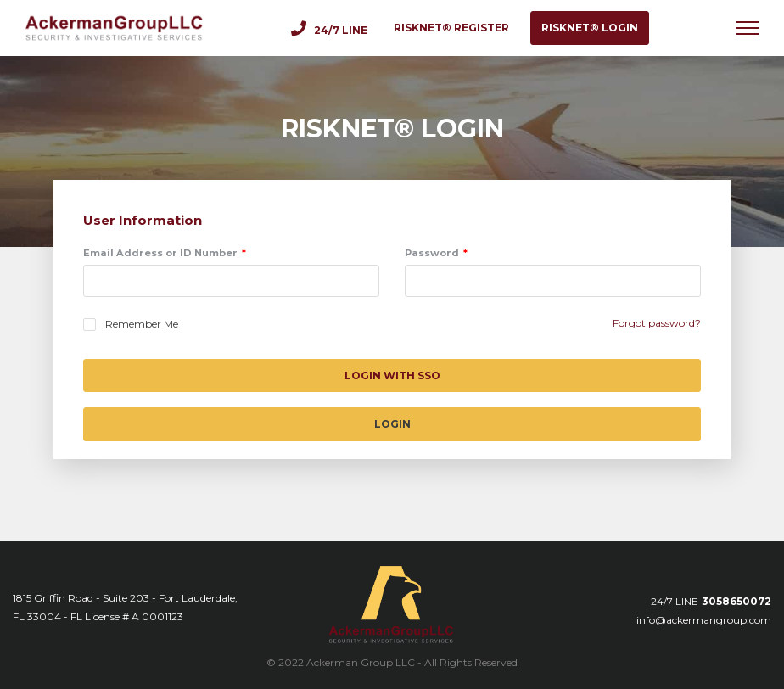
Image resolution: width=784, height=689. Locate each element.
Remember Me (142, 324)
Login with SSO (392, 375)
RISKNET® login (590, 28)
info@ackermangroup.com (704, 620)
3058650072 (736, 601)
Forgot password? (657, 323)
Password (432, 253)
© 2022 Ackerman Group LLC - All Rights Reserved (392, 662)
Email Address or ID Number (160, 253)
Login (392, 424)
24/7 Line (329, 28)
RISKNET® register (451, 28)
